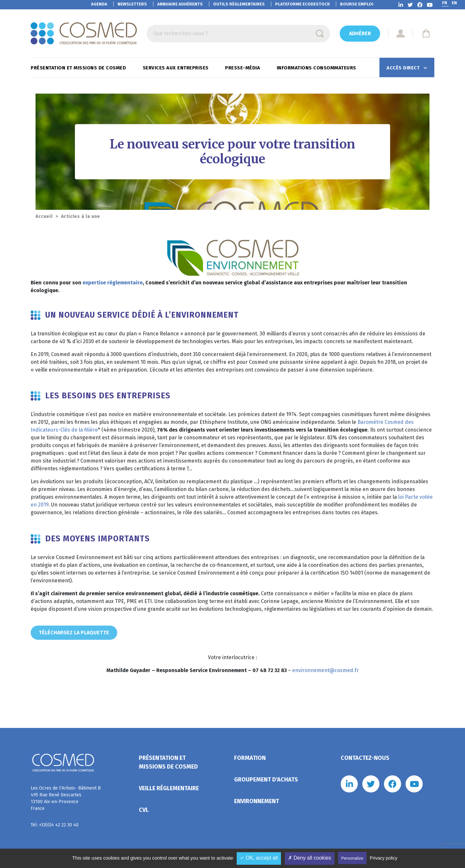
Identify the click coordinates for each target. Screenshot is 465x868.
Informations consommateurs (317, 68)
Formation (250, 758)
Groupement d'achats (266, 780)
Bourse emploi (357, 4)
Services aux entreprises (176, 68)
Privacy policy (384, 858)
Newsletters (132, 4)
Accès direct (404, 68)
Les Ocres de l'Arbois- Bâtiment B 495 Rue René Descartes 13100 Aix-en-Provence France (66, 798)
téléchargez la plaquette (74, 633)
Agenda (99, 4)
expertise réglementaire (113, 283)
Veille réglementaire (169, 788)
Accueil (44, 216)
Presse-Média (243, 68)
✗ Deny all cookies (310, 858)
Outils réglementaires (239, 4)
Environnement (257, 801)
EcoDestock (302, 4)
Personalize (352, 858)
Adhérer (360, 33)
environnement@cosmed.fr (325, 670)
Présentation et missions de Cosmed (79, 68)
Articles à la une (81, 216)
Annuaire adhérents (180, 4)
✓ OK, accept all (259, 858)
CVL (144, 810)
